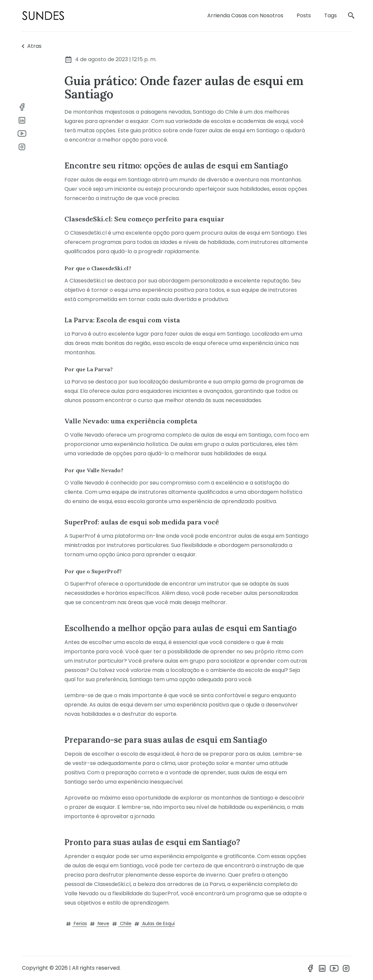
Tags (330, 15)
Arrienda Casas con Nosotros (245, 15)
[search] (351, 16)
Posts (304, 15)
